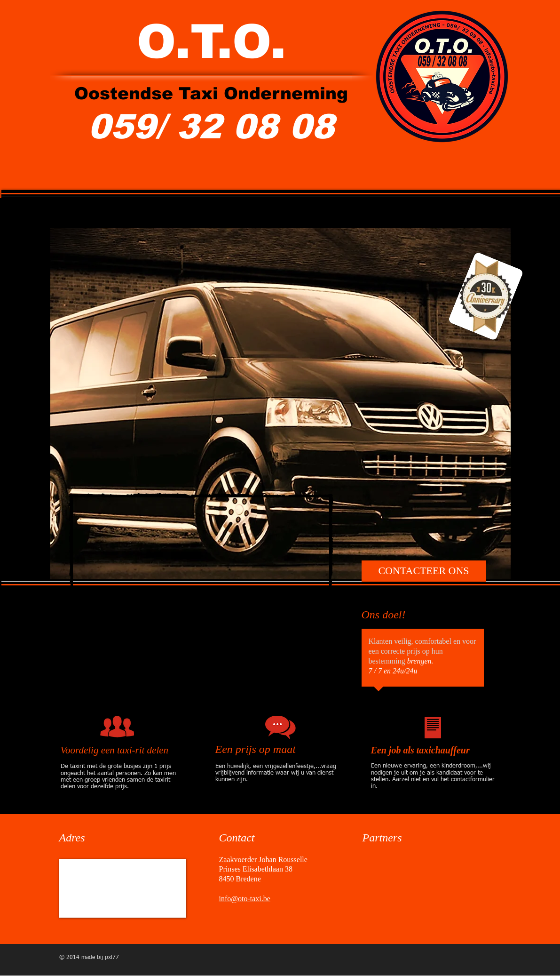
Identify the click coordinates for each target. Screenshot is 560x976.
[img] (388, 878)
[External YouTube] (201, 598)
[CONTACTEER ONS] (424, 571)
